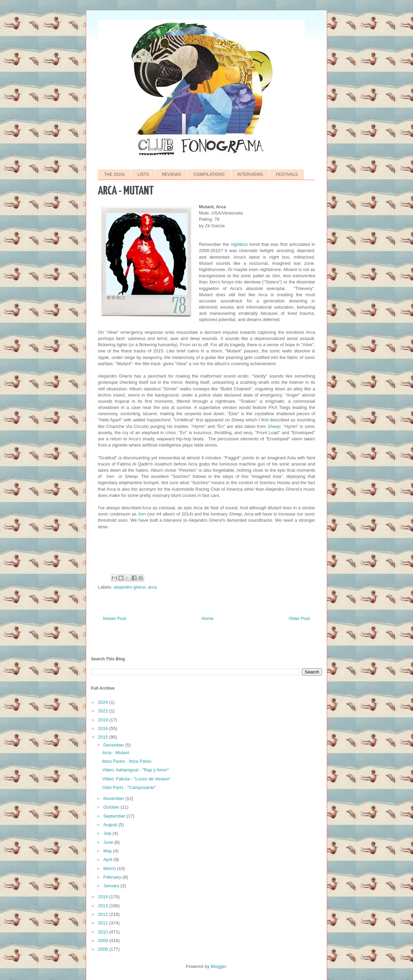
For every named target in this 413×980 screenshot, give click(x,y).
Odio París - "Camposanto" (129, 787)
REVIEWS (171, 174)
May (108, 851)
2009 (104, 941)
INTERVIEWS (250, 174)
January (112, 886)
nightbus (239, 244)
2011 (104, 923)
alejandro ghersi (130, 587)
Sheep (274, 426)
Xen (142, 514)
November (114, 798)
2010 (104, 932)
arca (152, 587)
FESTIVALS (287, 174)
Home (208, 618)
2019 (104, 720)
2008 (104, 949)
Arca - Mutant (115, 753)
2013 (104, 906)
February (113, 877)
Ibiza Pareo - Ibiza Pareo (127, 761)
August (111, 825)
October (112, 807)
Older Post (299, 618)
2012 (104, 914)
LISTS (143, 174)
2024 (104, 702)
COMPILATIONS (209, 174)
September (115, 816)
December (114, 745)
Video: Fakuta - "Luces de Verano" (136, 779)
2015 (104, 737)
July (108, 833)
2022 (104, 711)
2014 (104, 897)
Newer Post (115, 618)
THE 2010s (114, 174)
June (109, 842)
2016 (104, 728)
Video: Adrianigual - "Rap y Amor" (135, 770)
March (110, 868)
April (109, 859)
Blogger (218, 966)
